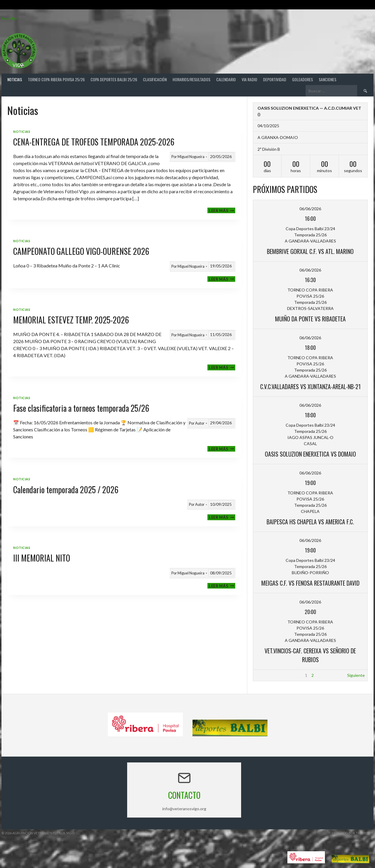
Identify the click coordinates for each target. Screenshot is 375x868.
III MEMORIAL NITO (42, 558)
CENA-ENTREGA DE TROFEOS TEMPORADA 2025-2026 (94, 142)
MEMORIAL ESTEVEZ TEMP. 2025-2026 (71, 320)
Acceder (9, 18)
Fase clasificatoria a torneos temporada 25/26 (81, 408)
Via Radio (249, 79)
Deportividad (275, 79)
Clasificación (155, 79)
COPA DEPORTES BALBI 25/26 (114, 79)
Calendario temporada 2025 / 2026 (66, 490)
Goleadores (302, 79)
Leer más (222, 210)
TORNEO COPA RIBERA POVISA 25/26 (56, 79)
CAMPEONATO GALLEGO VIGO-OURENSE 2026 (81, 251)
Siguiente (356, 675)
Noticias (15, 79)
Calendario (226, 79)
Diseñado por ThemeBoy (353, 833)
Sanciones (328, 79)
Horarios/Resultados (191, 79)
